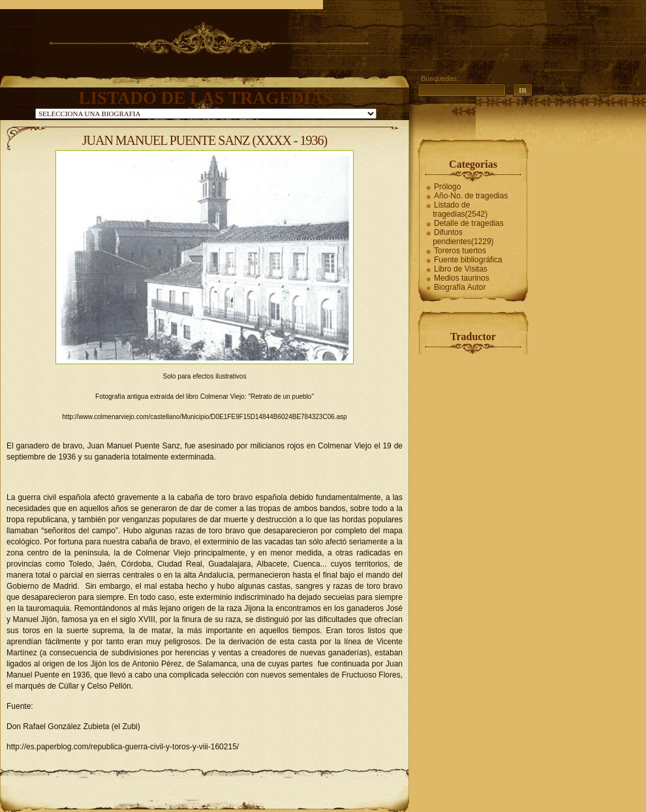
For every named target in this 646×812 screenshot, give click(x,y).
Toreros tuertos (460, 251)
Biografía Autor (460, 287)
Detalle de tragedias (469, 223)
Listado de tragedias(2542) (460, 210)
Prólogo (447, 187)
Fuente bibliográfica (468, 260)
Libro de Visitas (461, 269)
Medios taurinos (462, 278)
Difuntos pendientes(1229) (463, 237)
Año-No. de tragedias (471, 196)
